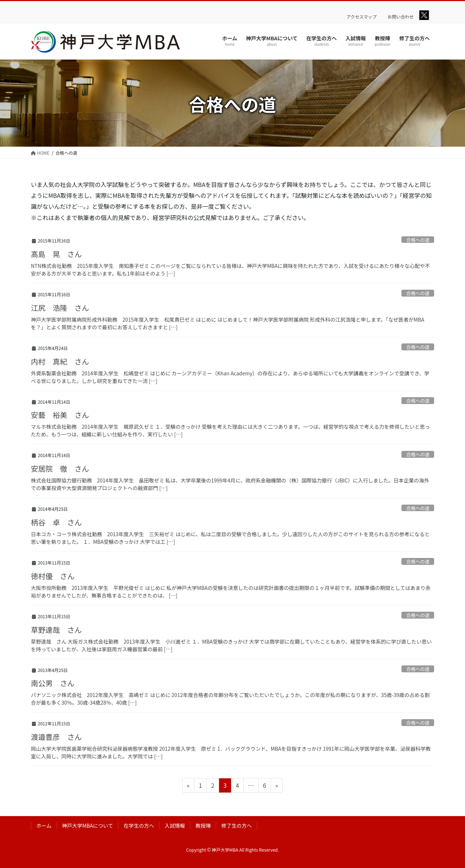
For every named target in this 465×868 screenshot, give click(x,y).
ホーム (44, 826)
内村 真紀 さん (60, 361)
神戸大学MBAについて (88, 826)
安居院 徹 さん (60, 468)
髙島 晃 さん (56, 254)
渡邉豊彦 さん (56, 737)
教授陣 (203, 826)
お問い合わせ (401, 17)
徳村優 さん (53, 576)
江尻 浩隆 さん (60, 308)
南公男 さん (53, 683)
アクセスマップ (362, 17)
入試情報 (175, 826)
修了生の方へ (236, 826)
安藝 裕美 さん (60, 415)
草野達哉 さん (56, 630)
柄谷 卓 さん (56, 522)
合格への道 (418, 240)
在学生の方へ (139, 826)
